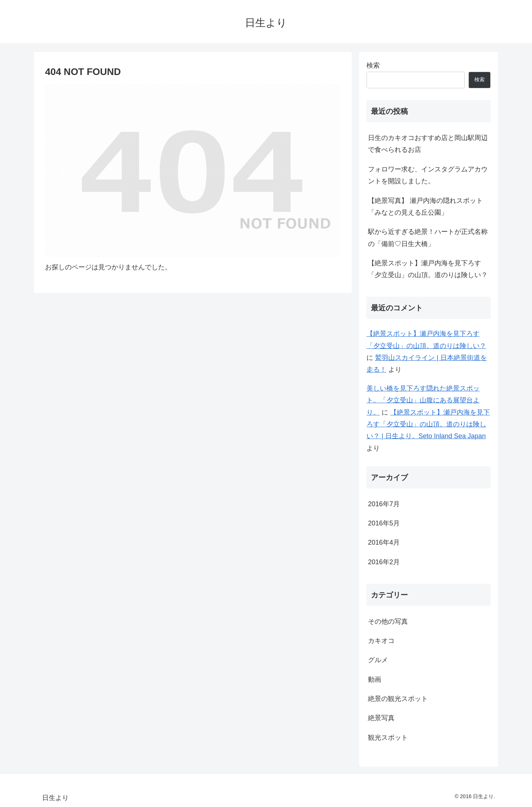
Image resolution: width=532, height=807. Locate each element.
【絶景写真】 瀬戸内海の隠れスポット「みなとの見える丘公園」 (425, 207)
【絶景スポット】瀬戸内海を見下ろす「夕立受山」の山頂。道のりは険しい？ (428, 269)
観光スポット (388, 738)
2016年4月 (384, 542)
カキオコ (381, 641)
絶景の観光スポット (398, 699)
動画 (375, 680)
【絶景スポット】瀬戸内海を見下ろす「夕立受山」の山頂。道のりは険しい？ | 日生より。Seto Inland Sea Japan (428, 424)
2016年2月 (384, 562)
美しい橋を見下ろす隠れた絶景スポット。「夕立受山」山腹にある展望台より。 (423, 400)
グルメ (378, 660)
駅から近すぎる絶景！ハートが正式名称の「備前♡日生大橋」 (428, 238)
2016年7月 (384, 504)
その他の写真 (388, 622)
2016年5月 (384, 523)
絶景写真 (381, 718)
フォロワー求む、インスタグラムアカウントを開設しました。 (428, 175)
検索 (373, 65)
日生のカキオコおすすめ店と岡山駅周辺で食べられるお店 (428, 144)
